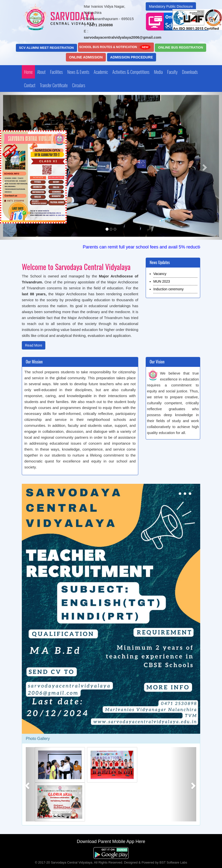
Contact (30, 85)
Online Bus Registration (180, 47)
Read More (34, 345)
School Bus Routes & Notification (116, 47)
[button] (205, 166)
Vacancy (160, 274)
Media (158, 72)
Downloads (190, 72)
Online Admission (86, 57)
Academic (101, 72)
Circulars (79, 85)
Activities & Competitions (131, 72)
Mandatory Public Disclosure (171, 6)
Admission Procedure (132, 57)
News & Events (78, 72)
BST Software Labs (173, 862)
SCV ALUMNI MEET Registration (46, 48)
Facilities (56, 72)
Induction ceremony (168, 289)
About (41, 72)
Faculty (172, 72)
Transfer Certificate (54, 85)
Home (28, 72)
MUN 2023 (162, 281)
